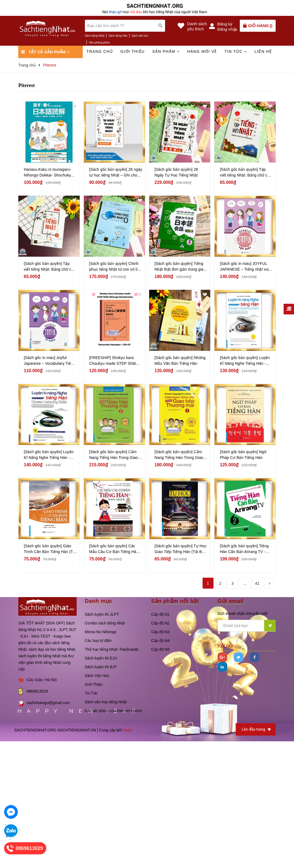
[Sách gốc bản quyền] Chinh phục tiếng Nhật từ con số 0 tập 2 (114, 267)
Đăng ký (225, 24)
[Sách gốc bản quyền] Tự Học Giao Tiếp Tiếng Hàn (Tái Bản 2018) (181, 549)
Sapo (127, 730)
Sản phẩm (166, 51)
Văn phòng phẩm (100, 43)
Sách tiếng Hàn (118, 36)
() (260, 26)
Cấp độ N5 (160, 649)
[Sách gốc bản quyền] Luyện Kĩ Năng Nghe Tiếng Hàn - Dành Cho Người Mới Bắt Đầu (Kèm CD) (50, 455)
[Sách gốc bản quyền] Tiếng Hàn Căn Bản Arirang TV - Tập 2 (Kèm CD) (244, 549)
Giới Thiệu (94, 684)
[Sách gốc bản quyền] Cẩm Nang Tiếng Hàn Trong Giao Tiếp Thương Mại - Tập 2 (114, 455)
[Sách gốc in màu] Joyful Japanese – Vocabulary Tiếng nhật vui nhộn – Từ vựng (50, 361)
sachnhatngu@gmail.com (48, 703)
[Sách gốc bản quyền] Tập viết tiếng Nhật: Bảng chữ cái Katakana (245, 173)
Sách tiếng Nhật (95, 36)
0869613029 (37, 691)
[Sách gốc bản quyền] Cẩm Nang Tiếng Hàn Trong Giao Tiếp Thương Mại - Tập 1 (179, 455)
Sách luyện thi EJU (101, 658)
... (245, 583)
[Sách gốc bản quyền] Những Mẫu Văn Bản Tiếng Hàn (180, 361)
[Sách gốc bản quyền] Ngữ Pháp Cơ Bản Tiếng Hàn (243, 455)
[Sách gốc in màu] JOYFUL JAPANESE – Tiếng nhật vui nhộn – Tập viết (244, 267)
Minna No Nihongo (101, 632)
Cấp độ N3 (160, 632)
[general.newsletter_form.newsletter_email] (247, 626)
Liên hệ (263, 51)
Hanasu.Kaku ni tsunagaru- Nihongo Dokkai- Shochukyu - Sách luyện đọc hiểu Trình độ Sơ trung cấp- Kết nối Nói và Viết (50, 173)
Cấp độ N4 (160, 641)
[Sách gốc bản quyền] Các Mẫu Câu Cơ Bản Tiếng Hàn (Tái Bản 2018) (114, 549)
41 (257, 583)
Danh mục (99, 601)
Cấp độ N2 (160, 623)
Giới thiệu (133, 51)
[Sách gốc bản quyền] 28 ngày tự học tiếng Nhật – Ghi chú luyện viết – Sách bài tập (116, 173)
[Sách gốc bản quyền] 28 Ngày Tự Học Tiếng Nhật (176, 172)
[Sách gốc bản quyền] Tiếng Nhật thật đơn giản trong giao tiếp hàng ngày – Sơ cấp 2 (180, 267)
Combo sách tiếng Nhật (105, 623)
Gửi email (231, 601)
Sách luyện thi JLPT (102, 614)
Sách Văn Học (97, 676)
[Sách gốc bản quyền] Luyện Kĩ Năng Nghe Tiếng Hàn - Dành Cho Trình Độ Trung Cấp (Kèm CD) (245, 361)
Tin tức (236, 51)
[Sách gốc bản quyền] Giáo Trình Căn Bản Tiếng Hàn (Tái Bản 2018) (50, 549)
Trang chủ (100, 51)
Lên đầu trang (256, 729)
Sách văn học (140, 36)
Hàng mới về (202, 51)
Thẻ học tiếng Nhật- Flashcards (112, 649)
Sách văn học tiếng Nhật (106, 702)
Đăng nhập (227, 29)
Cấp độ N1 (160, 614)
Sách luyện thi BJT (101, 667)
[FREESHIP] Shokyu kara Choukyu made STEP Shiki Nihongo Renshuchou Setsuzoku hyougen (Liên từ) (114, 361)
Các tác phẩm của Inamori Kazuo (113, 711)
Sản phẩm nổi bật (175, 601)
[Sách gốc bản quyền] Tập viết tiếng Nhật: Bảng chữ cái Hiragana (49, 267)
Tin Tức (91, 693)
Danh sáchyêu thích (197, 26)
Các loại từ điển (98, 641)
